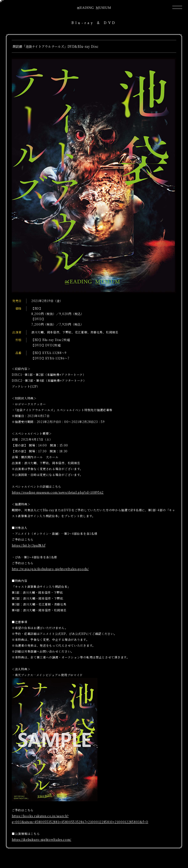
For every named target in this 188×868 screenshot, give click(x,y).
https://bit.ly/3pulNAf (29, 545)
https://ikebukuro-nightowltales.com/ (41, 839)
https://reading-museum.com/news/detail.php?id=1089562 (58, 492)
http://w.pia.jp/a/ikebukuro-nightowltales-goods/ (50, 569)
